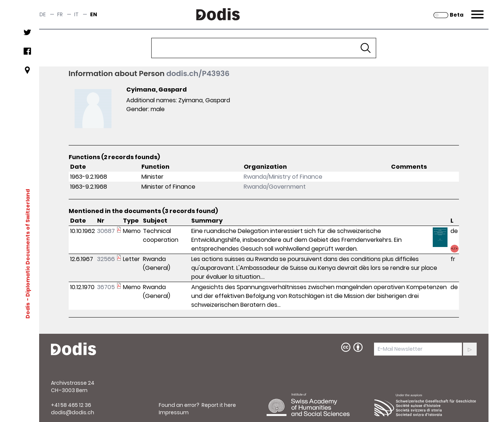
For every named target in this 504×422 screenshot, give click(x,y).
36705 (106, 287)
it (76, 14)
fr (60, 14)
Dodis (27, 311)
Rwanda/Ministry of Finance (283, 177)
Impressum (174, 412)
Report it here (219, 405)
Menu (476, 10)
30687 (106, 231)
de (43, 14)
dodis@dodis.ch (73, 412)
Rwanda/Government (275, 187)
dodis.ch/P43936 (198, 73)
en (94, 14)
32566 (106, 259)
